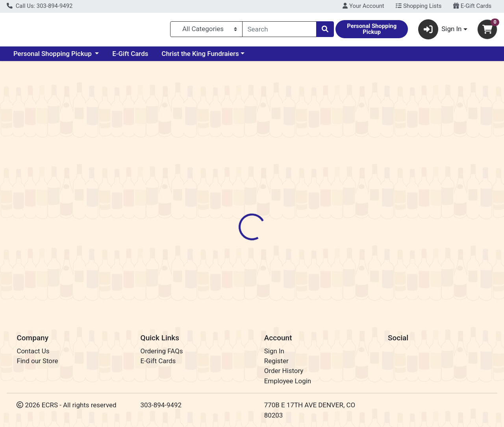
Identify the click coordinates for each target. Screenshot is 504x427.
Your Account (363, 6)
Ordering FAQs (162, 351)
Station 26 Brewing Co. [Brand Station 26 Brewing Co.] (324, 187)
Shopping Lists (419, 6)
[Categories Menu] (206, 31)
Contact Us (33, 351)
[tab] (232, 155)
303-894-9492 (161, 405)
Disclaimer (269, 156)
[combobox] (280, 31)
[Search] (280, 31)
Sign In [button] (440, 31)
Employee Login (288, 381)
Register (276, 361)
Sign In (274, 351)
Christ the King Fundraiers (200, 57)
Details (232, 156)
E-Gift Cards (472, 6)
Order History (284, 371)
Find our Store (37, 361)
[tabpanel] (357, 203)
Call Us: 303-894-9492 (40, 6)
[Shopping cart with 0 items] (487, 31)
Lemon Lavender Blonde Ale (278, 280)
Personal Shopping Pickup (53, 57)
